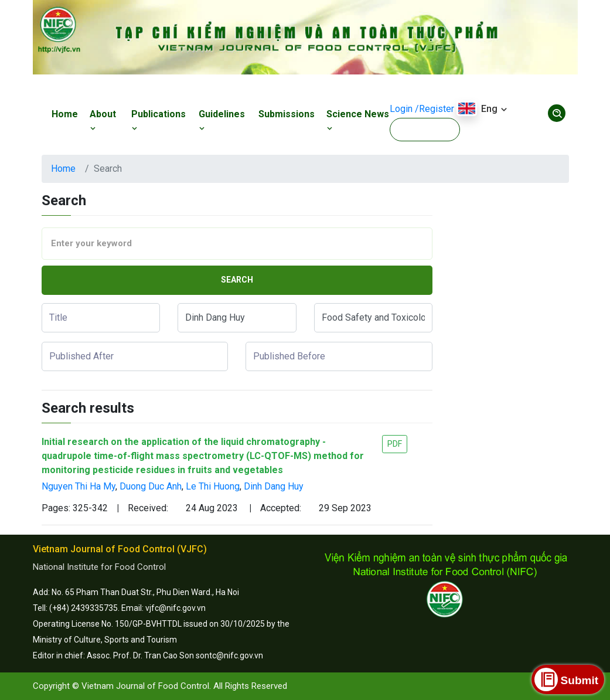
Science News (358, 121)
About (103, 121)
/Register (435, 109)
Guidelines (222, 121)
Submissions (287, 114)
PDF (395, 444)
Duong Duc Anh (151, 486)
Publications (159, 121)
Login (401, 109)
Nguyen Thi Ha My (79, 486)
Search (237, 280)
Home (65, 114)
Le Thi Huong (213, 486)
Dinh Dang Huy (274, 486)
